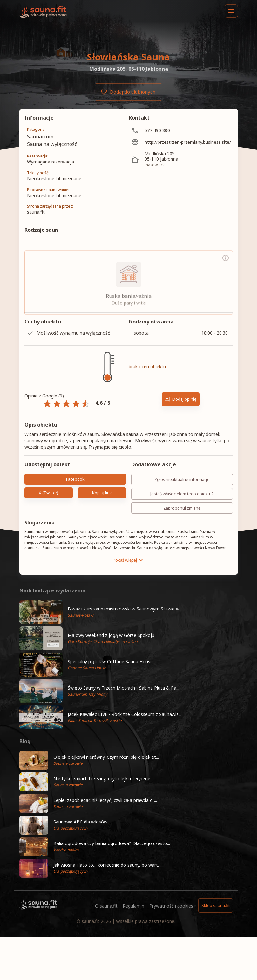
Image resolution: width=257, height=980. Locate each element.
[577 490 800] (181, 130)
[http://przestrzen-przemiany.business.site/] (181, 142)
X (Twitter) (49, 493)
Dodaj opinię (181, 399)
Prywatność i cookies (171, 906)
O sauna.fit (106, 906)
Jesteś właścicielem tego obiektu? (182, 494)
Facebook (75, 479)
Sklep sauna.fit (216, 906)
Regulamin (133, 906)
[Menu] (231, 11)
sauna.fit (91, 921)
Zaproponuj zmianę (182, 508)
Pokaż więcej (129, 560)
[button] (129, 612)
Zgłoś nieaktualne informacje (182, 480)
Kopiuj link (102, 493)
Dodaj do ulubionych (128, 92)
